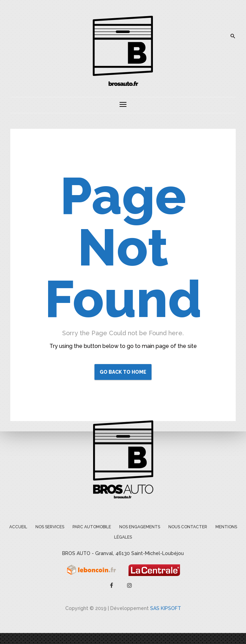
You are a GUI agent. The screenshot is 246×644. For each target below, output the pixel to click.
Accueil (18, 527)
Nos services (50, 527)
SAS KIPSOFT (166, 608)
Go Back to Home (123, 372)
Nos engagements (140, 527)
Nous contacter (188, 527)
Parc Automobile (92, 527)
